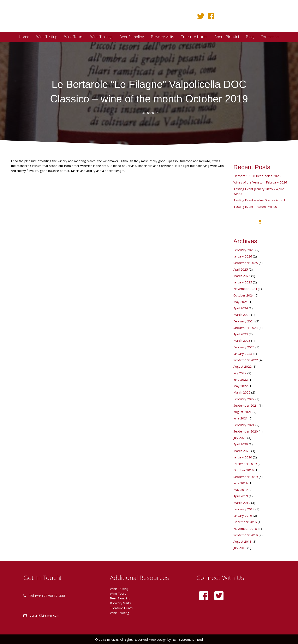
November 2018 (245, 529)
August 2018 (243, 541)
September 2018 (246, 535)
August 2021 (243, 412)
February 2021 (244, 425)
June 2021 (241, 418)
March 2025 (242, 276)
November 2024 (245, 289)
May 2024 (241, 302)
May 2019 (241, 490)
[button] (201, 16)
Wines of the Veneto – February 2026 (260, 182)
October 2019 (244, 470)
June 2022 (241, 379)
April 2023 (241, 334)
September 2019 (246, 477)
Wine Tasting (119, 589)
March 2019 (242, 503)
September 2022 (246, 360)
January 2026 (243, 256)
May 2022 (241, 386)
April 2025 (241, 269)
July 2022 (240, 373)
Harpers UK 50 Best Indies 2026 (257, 176)
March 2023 (242, 340)
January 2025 (243, 282)
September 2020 (246, 431)
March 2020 (242, 451)
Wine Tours (118, 593)
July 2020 (240, 438)
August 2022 (243, 366)
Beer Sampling (120, 598)
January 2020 (243, 457)
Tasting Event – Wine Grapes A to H (259, 200)
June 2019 (241, 483)
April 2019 (241, 496)
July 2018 (240, 548)
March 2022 (242, 392)
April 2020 (241, 444)
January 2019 (243, 515)
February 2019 (244, 509)
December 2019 (245, 464)
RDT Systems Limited (187, 639)
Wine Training (120, 613)
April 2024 (241, 308)
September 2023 (246, 328)
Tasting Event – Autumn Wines (255, 207)
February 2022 (244, 399)
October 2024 (244, 295)
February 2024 (244, 321)
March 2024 (242, 315)
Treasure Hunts (121, 608)
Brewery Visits (120, 603)
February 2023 (244, 347)
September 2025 (246, 263)
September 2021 (246, 405)
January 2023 (243, 354)
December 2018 (245, 522)
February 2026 (244, 250)
